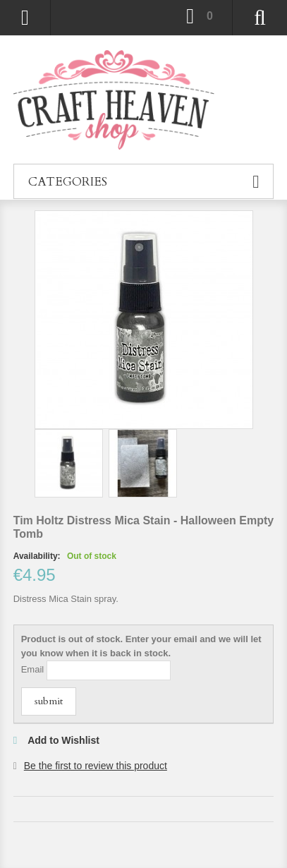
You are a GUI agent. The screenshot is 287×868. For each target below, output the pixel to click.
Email (33, 669)
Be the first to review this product (96, 766)
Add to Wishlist (63, 740)
